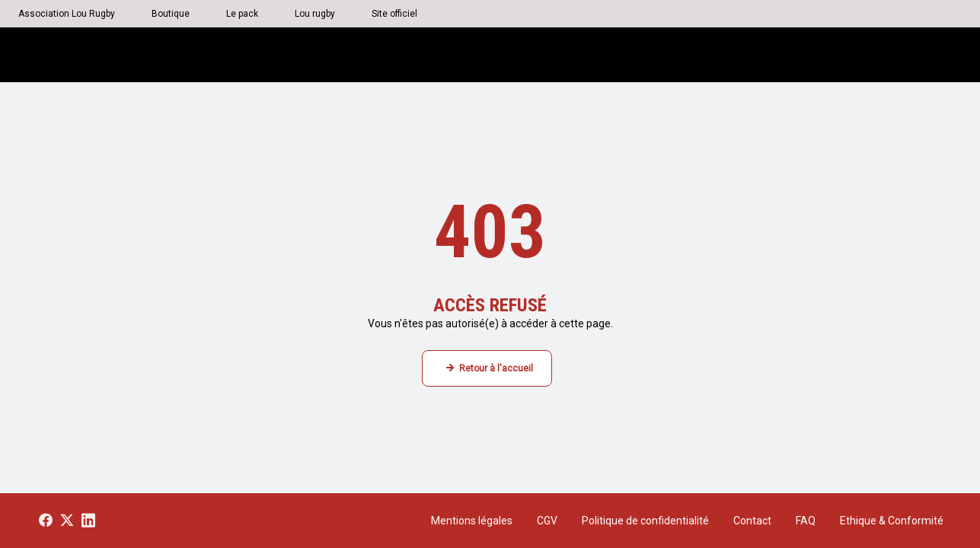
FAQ (806, 521)
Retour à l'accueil (496, 368)
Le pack (242, 14)
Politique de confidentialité (645, 521)
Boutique (171, 14)
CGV (547, 521)
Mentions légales (472, 521)
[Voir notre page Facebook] (46, 521)
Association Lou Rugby (67, 14)
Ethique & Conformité (892, 521)
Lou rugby (315, 14)
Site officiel (394, 14)
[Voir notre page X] (67, 521)
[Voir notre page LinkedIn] (88, 521)
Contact (752, 521)
